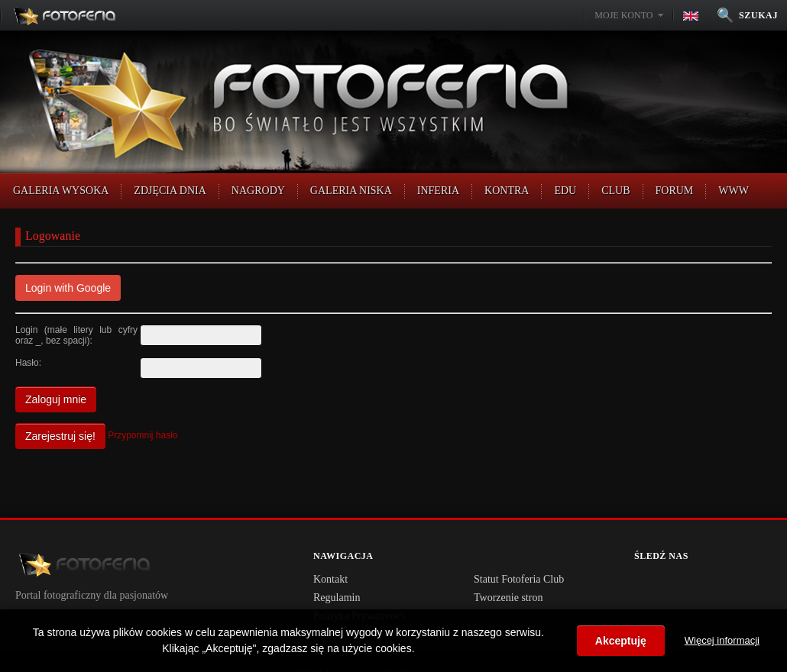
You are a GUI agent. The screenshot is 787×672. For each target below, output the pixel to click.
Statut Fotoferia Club (519, 579)
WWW (734, 191)
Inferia (438, 191)
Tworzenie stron (508, 598)
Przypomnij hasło (143, 435)
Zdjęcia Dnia (170, 191)
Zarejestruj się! (60, 436)
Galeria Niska (351, 191)
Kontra (507, 191)
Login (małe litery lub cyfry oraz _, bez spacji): (76, 335)
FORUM (675, 191)
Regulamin (337, 598)
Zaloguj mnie (56, 399)
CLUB (615, 191)
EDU (565, 191)
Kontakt (330, 579)
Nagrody (258, 191)
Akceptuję (621, 641)
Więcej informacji (722, 640)
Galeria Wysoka (61, 191)
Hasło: (28, 363)
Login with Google (68, 288)
